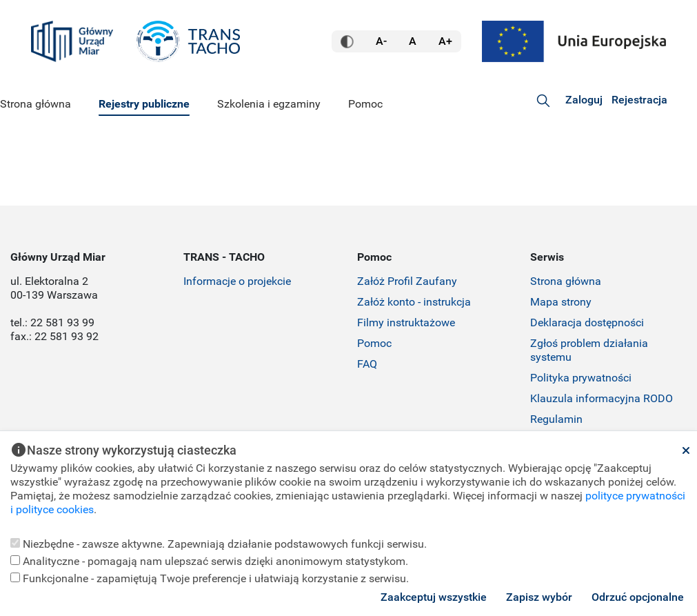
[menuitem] (36, 105)
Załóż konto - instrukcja (414, 302)
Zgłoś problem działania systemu (589, 350)
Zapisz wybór (539, 597)
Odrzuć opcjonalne (638, 597)
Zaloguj (584, 100)
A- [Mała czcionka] (381, 41)
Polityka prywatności (581, 378)
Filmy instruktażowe (406, 322)
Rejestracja (639, 100)
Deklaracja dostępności (587, 322)
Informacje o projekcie (237, 281)
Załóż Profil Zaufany (407, 281)
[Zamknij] (686, 450)
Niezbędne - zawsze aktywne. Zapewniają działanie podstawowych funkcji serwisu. (219, 544)
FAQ (367, 364)
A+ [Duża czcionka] (445, 41)
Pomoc (374, 343)
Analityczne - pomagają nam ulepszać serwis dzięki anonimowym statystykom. (209, 561)
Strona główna (566, 281)
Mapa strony (561, 302)
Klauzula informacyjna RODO (602, 398)
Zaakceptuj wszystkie (434, 597)
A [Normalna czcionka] (413, 41)
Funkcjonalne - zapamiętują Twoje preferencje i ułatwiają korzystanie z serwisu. (210, 578)
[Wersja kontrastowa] (347, 41)
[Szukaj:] (543, 101)
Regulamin (556, 419)
